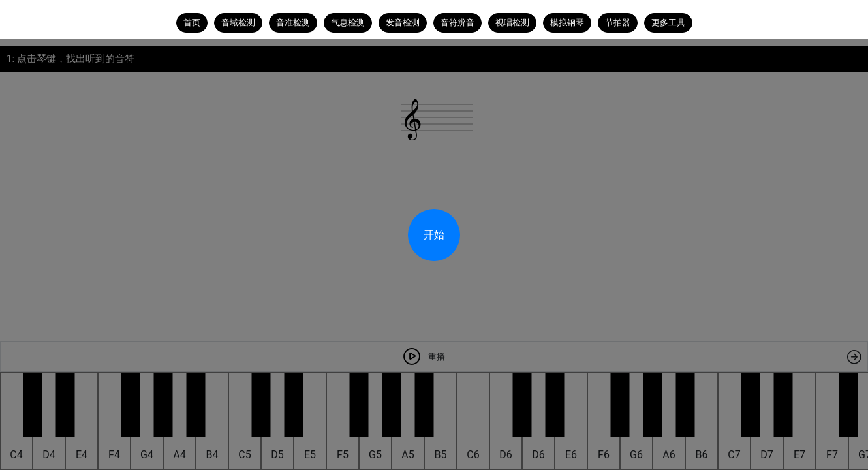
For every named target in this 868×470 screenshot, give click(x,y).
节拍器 (618, 23)
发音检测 (403, 23)
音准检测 (293, 23)
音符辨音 (457, 23)
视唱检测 (512, 23)
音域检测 (238, 23)
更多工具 (668, 23)
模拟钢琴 (567, 23)
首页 (192, 23)
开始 (434, 235)
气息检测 (348, 23)
